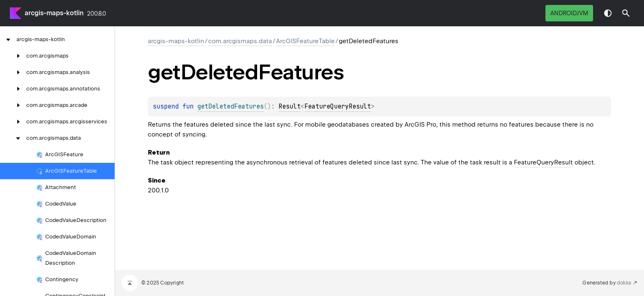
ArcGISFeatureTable (305, 41)
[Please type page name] (626, 13)
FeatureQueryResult (338, 106)
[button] (626, 13)
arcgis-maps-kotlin (54, 13)
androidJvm (569, 13)
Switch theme (608, 13)
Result (290, 106)
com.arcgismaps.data (240, 41)
